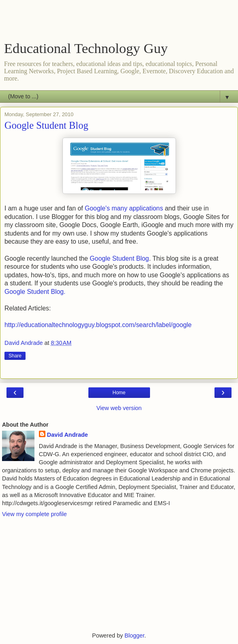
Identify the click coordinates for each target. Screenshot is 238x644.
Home (119, 393)
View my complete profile (34, 514)
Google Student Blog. (36, 292)
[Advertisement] (119, 22)
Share (15, 356)
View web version (119, 408)
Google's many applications (124, 208)
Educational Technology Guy (86, 48)
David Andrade (68, 435)
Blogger (134, 635)
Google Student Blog (119, 258)
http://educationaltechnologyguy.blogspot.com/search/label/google (98, 325)
